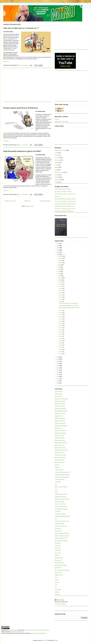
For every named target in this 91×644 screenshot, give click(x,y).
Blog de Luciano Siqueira (60, 433)
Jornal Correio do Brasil (60, 504)
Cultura (56, 155)
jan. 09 (61, 336)
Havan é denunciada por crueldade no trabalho (65, 199)
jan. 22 (61, 301)
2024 (58, 248)
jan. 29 (61, 286)
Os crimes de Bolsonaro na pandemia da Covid (65, 204)
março (59, 276)
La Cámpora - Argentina (60, 514)
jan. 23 (61, 299)
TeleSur (57, 580)
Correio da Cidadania (60, 480)
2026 (58, 243)
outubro (60, 261)
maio (59, 271)
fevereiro (60, 278)
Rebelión (57, 555)
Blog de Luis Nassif (59, 435)
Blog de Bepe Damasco (60, 404)
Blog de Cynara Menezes (60, 409)
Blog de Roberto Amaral (60, 458)
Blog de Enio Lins (59, 416)
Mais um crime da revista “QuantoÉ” (63, 189)
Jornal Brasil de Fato (59, 502)
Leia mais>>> (6, 61)
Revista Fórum (58, 568)
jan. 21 (61, 310)
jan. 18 (61, 317)
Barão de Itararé (58, 396)
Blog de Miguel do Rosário (61, 443)
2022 (58, 252)
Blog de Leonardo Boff (60, 423)
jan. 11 (61, 332)
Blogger (56, 640)
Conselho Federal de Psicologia (62, 477)
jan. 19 (61, 315)
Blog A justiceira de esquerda (61, 399)
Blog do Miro (4, 630)
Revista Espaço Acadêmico (61, 565)
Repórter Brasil (58, 560)
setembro (60, 263)
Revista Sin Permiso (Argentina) (62, 570)
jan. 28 (61, 288)
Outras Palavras (58, 531)
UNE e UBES (58, 590)
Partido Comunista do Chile (61, 538)
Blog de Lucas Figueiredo (61, 431)
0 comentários (25, 65)
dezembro (60, 256)
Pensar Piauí (58, 548)
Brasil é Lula (58, 196)
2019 (58, 359)
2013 (58, 372)
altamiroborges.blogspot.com (17, 632)
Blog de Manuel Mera (60, 438)
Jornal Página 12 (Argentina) (61, 509)
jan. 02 (61, 352)
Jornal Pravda (58, 511)
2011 (58, 377)
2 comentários (25, 194)
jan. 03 (61, 349)
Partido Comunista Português (61, 541)
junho (59, 269)
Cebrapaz (57, 467)
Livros (56, 165)
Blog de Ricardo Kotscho (60, 455)
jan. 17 (61, 319)
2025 (58, 246)
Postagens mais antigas (45, 201)
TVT (56, 585)
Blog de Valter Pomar (60, 462)
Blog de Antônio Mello (60, 401)
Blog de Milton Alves (60, 445)
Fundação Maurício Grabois (61, 494)
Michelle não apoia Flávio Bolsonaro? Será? (65, 206)
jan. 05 (61, 345)
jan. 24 (61, 297)
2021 (58, 254)
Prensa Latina (58, 553)
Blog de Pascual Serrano (60, 448)
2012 (58, 374)
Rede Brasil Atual (59, 558)
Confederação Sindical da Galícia (62, 475)
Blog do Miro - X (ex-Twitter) (62, 122)
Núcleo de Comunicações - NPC (62, 521)
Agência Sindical (59, 394)
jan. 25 (61, 295)
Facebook (57, 119)
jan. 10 (61, 334)
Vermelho (57, 592)
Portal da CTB (58, 550)
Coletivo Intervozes (59, 470)
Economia (57, 158)
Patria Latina (58, 546)
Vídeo (56, 182)
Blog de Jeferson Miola (60, 421)
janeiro (60, 280)
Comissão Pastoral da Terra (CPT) (62, 472)
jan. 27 (61, 291)
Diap (56, 484)
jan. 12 (61, 330)
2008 (58, 383)
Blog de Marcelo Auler (60, 440)
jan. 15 (61, 323)
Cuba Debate (58, 482)
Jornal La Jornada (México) (61, 506)
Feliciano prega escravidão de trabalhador (64, 211)
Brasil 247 (57, 465)
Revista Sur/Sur (58, 573)
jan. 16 (61, 321)
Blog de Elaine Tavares (60, 414)
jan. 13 (61, 328)
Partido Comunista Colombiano (62, 533)
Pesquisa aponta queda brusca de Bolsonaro (21, 108)
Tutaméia (57, 582)
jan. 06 (61, 343)
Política (57, 177)
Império (57, 163)
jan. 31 (61, 282)
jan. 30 (61, 284)
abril (59, 274)
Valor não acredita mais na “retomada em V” (21, 28)
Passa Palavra (58, 543)
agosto (59, 265)
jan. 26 (61, 293)
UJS (56, 587)
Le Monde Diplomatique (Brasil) (62, 516)
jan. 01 (61, 354)
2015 (58, 368)
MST (56, 519)
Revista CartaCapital (59, 563)
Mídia (56, 167)
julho (59, 267)
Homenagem (58, 160)
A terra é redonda (59, 391)
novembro (60, 258)
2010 (58, 379)
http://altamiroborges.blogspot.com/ (38, 633)
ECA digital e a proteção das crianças (63, 192)
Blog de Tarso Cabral (60, 460)
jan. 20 (61, 313)
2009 (58, 381)
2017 (58, 364)
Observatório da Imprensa (61, 526)
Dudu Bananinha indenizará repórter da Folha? (22, 151)
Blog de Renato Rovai (60, 453)
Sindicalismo (58, 180)
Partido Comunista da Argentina (62, 536)
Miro (56, 170)
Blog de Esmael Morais (60, 418)
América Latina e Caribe (60, 150)
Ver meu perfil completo (60, 604)
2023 (58, 250)
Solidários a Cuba (59, 575)
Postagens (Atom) (29, 206)
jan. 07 (61, 341)
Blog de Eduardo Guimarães (61, 411)
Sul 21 (56, 577)
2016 (58, 366)
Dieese (56, 489)
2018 (58, 361)
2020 (58, 357)
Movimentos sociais (59, 172)
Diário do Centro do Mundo (61, 487)
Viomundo (57, 594)
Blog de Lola (58, 428)
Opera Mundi (58, 528)
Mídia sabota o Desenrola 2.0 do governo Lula (65, 194)
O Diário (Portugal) (59, 524)
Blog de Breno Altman (60, 406)
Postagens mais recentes (10, 201)
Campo (56, 153)
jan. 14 (61, 326)
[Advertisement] (27, 86)
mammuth (45, 640)
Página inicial (28, 201)
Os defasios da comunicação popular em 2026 (65, 209)
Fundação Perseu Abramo (60, 497)
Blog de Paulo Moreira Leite (61, 450)
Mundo (56, 175)
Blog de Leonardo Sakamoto (61, 426)
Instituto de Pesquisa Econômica (62, 499)
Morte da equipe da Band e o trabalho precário (65, 201)
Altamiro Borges (61, 600)
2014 (58, 370)
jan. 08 (61, 339)
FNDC (56, 492)
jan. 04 (61, 347)
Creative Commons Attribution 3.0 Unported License (37, 630)
